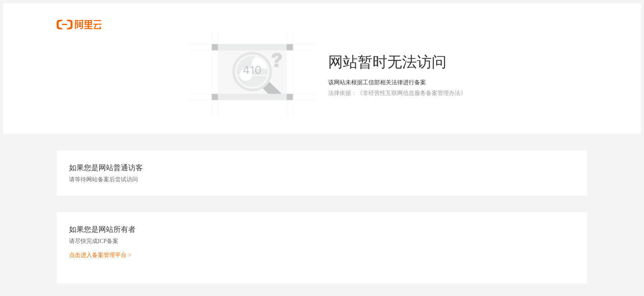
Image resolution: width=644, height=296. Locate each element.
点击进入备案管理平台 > (100, 255)
